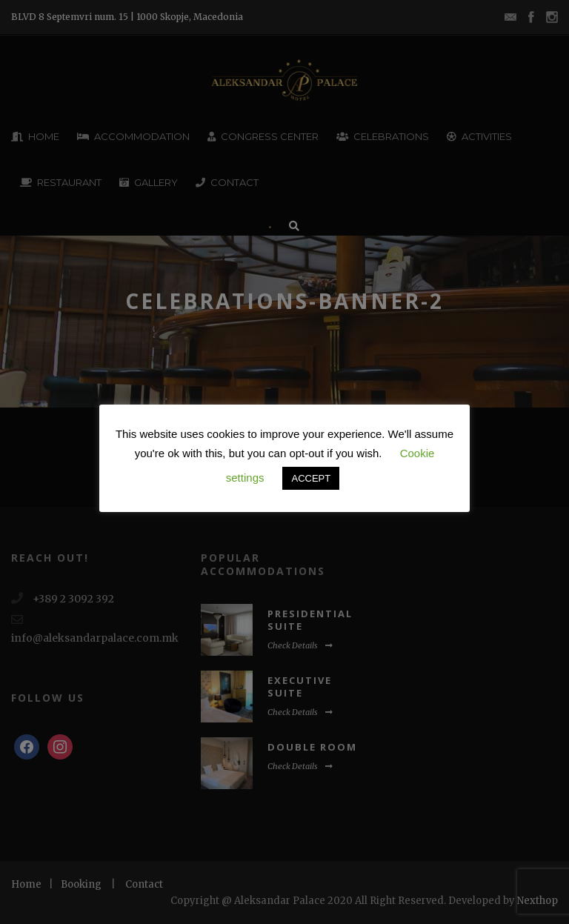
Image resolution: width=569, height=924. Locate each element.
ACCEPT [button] (311, 478)
